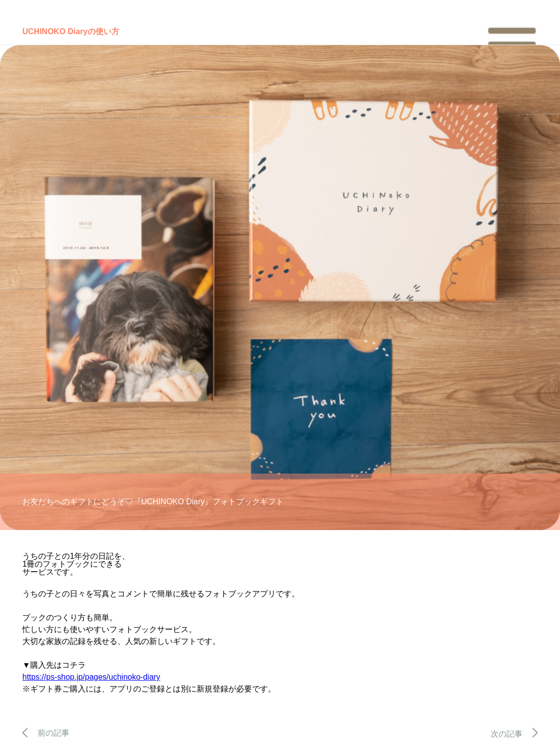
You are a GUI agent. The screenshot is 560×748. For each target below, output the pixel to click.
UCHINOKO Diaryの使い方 (71, 31)
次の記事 (514, 734)
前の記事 (46, 733)
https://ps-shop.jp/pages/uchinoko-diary (91, 677)
